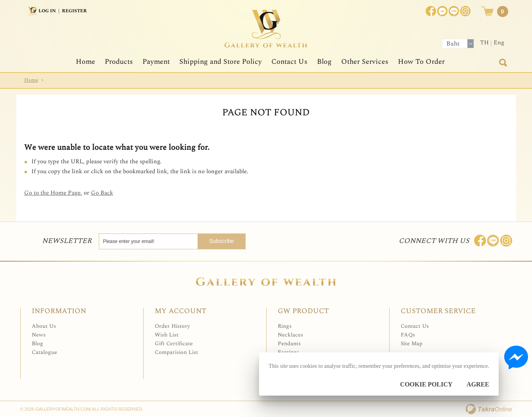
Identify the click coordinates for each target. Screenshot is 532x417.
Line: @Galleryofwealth (493, 241)
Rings (285, 326)
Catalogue (44, 352)
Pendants (289, 343)
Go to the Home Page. (53, 193)
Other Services (365, 62)
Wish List (167, 335)
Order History (172, 326)
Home (85, 62)
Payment (156, 62)
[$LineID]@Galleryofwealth (454, 11)
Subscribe (221, 241)
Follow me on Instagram (506, 241)
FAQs (408, 335)
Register (74, 11)
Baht (453, 44)
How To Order (421, 62)
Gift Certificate (174, 343)
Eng (499, 43)
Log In (47, 11)
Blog (324, 62)
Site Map (412, 343)
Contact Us (289, 62)
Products (119, 62)
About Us (44, 326)
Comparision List (176, 352)
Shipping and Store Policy (221, 62)
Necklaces (290, 335)
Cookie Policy (426, 384)
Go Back (102, 193)
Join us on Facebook (442, 11)
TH (484, 43)
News (39, 335)
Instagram (465, 11)
